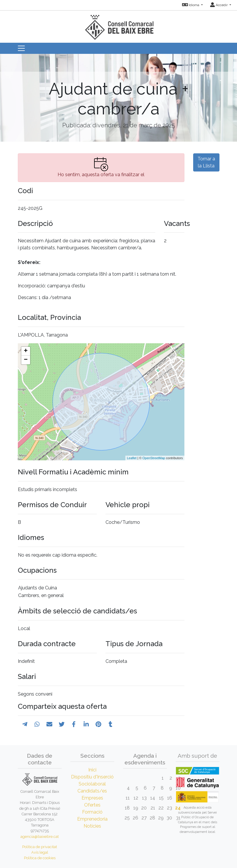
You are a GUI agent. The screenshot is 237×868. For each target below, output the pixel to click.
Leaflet (132, 458)
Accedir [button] (219, 5)
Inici (92, 770)
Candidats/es (92, 791)
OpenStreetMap (154, 458)
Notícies (92, 826)
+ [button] (26, 351)
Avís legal (40, 852)
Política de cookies (40, 858)
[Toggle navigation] (21, 48)
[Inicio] (119, 25)
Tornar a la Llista (206, 162)
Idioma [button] (191, 5)
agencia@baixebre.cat (40, 837)
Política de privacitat (40, 847)
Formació (92, 812)
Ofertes (92, 805)
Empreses (92, 798)
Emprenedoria (92, 819)
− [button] (26, 360)
